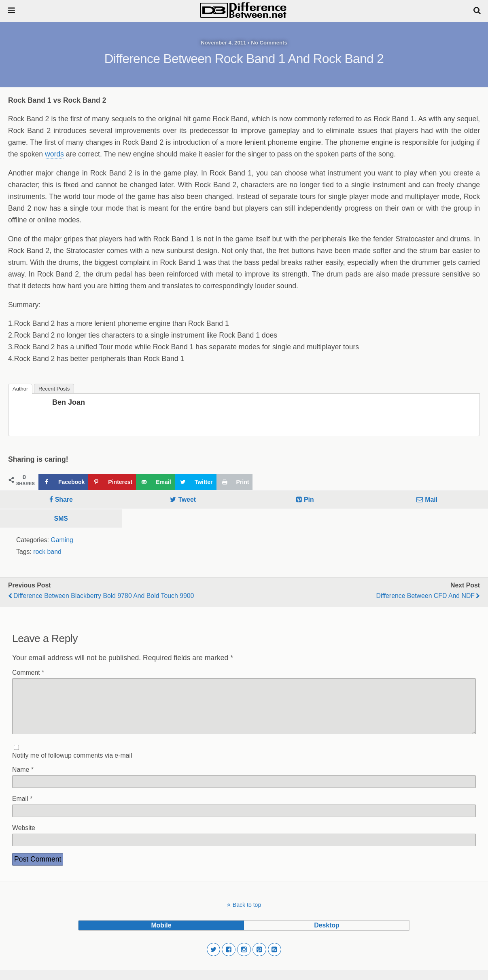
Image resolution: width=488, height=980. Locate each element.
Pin (309, 500)
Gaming (62, 540)
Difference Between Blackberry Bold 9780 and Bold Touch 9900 (104, 596)
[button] (214, 959)
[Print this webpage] (235, 482)
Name (23, 779)
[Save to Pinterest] (112, 482)
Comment (28, 673)
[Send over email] (155, 482)
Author (20, 389)
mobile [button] (161, 935)
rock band (47, 552)
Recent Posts (54, 389)
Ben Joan (69, 402)
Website (24, 837)
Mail (431, 500)
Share (64, 500)
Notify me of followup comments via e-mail (72, 765)
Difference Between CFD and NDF (425, 596)
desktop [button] (327, 935)
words (54, 154)
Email (22, 808)
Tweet (187, 500)
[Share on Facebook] (63, 482)
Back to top (247, 915)
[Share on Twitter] (196, 482)
